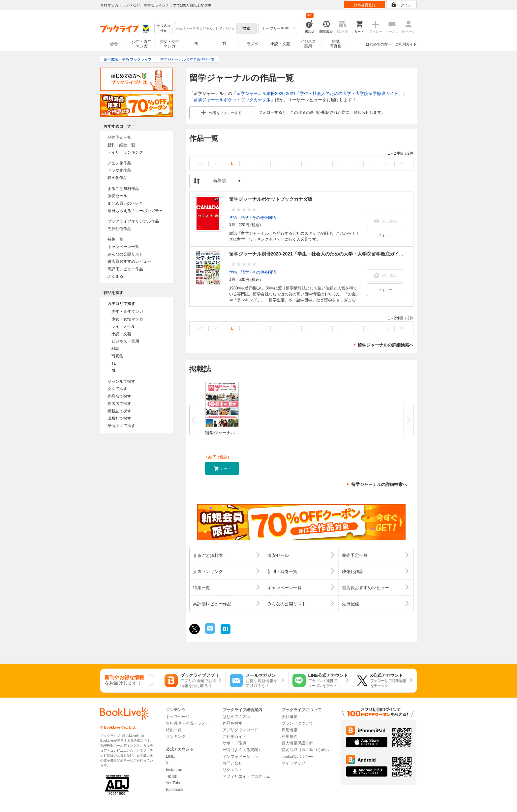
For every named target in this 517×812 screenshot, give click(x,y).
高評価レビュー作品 (125, 269)
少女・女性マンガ (169, 44)
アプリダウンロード (240, 730)
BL (197, 44)
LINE (170, 756)
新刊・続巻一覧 (121, 145)
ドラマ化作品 (119, 170)
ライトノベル (123, 326)
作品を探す (232, 723)
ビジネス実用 (308, 44)
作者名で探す (119, 404)
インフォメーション (240, 757)
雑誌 (115, 348)
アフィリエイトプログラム (246, 776)
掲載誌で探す (119, 411)
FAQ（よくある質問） (242, 750)
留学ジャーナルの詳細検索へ (386, 345)
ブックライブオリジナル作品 (133, 221)
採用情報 (289, 730)
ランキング (176, 737)
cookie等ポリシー (297, 757)
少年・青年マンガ (142, 44)
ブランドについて (297, 723)
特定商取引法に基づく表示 (305, 750)
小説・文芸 (280, 44)
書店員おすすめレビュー (129, 261)
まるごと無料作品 (123, 189)
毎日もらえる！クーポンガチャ (135, 211)
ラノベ (253, 44)
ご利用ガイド (406, 44)
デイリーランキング (125, 152)
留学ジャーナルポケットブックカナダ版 (232, 100)
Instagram (175, 770)
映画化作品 (117, 178)
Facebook (175, 790)
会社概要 (289, 717)
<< (201, 163)
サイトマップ (293, 763)
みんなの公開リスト (125, 254)
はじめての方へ (379, 44)
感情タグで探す (121, 426)
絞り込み (164, 29)
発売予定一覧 (119, 137)
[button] (222, 468)
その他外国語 (264, 217)
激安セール (117, 196)
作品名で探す (119, 396)
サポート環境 (234, 743)
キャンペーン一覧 (123, 247)
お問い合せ (232, 763)
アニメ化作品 (119, 163)
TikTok (171, 776)
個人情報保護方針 (297, 743)
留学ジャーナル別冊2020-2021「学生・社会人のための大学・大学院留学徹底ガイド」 (319, 93)
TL (225, 44)
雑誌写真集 (336, 44)
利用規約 (289, 737)
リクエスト (232, 770)
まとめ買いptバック (125, 203)
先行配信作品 (119, 229)
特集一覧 (115, 239)
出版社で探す (119, 418)
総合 (114, 44)
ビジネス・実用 (125, 341)
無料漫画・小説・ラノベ (188, 723)
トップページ (178, 717)
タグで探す (117, 389)
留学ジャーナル (220, 433)
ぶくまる (115, 276)
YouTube (174, 783)
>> (402, 163)
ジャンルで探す (121, 381)
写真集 (117, 356)
